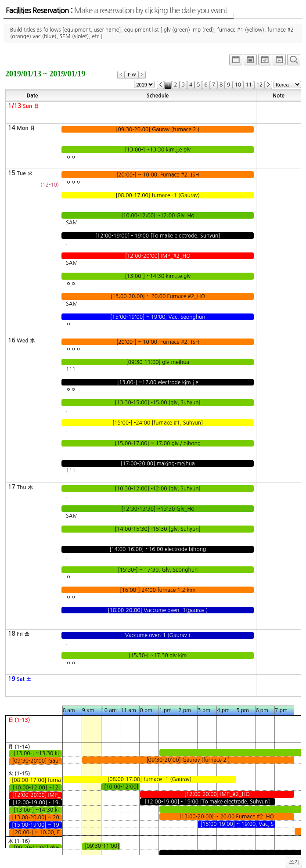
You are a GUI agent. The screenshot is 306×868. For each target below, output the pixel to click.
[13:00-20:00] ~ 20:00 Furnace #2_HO (158, 296)
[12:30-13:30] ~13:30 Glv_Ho (158, 509)
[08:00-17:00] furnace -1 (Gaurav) (158, 195)
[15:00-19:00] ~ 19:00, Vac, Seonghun (158, 317)
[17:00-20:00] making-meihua (158, 464)
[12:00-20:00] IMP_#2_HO (158, 256)
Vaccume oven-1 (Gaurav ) (158, 635)
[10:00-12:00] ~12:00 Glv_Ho (158, 216)
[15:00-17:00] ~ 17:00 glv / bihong (158, 443)
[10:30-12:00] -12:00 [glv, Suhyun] (158, 489)
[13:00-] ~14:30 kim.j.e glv (158, 276)
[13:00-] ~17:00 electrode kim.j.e (158, 382)
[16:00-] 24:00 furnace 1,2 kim (158, 590)
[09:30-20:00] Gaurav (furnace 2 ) (158, 130)
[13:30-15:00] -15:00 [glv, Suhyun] (158, 403)
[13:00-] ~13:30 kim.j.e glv (158, 150)
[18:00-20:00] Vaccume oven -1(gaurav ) (158, 610)
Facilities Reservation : (116, 11)
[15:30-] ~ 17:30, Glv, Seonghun (158, 570)
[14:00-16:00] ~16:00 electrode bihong (158, 549)
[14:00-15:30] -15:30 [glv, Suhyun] (158, 529)
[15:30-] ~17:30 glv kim (158, 656)
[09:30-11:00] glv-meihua (158, 362)
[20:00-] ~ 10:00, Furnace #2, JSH (158, 175)
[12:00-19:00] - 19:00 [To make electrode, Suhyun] (158, 236)
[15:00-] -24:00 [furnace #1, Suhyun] (158, 423)
